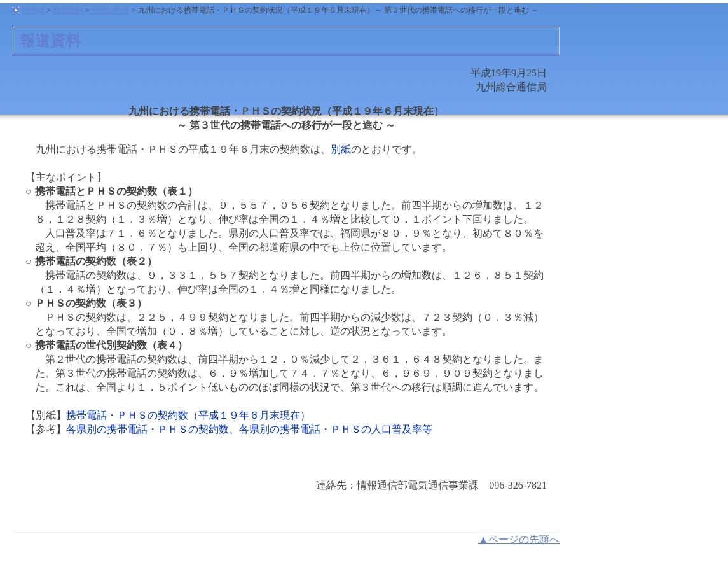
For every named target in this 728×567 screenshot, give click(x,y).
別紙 (341, 149)
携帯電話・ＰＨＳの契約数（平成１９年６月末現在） (188, 415)
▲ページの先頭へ (519, 539)
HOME (33, 10)
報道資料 (68, 10)
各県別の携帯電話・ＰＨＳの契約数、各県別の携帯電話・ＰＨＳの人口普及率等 (249, 429)
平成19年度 (111, 10)
